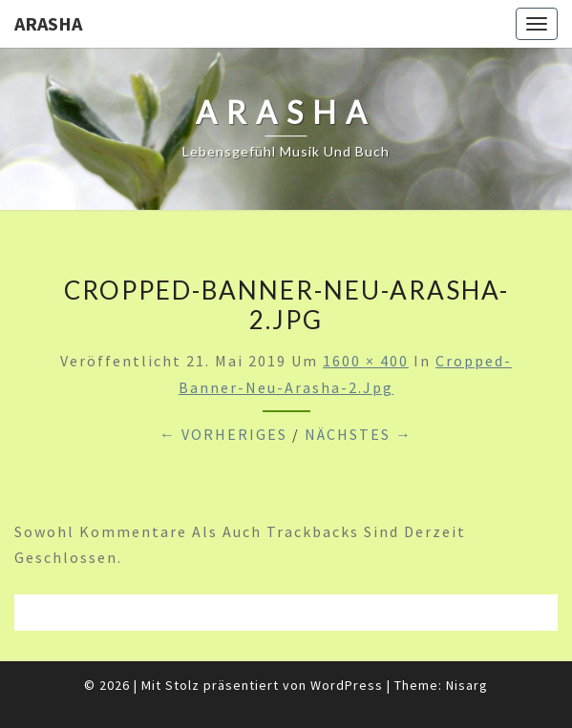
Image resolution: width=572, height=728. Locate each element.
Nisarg (467, 685)
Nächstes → (359, 434)
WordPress (347, 685)
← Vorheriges (223, 434)
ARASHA (48, 23)
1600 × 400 (366, 361)
